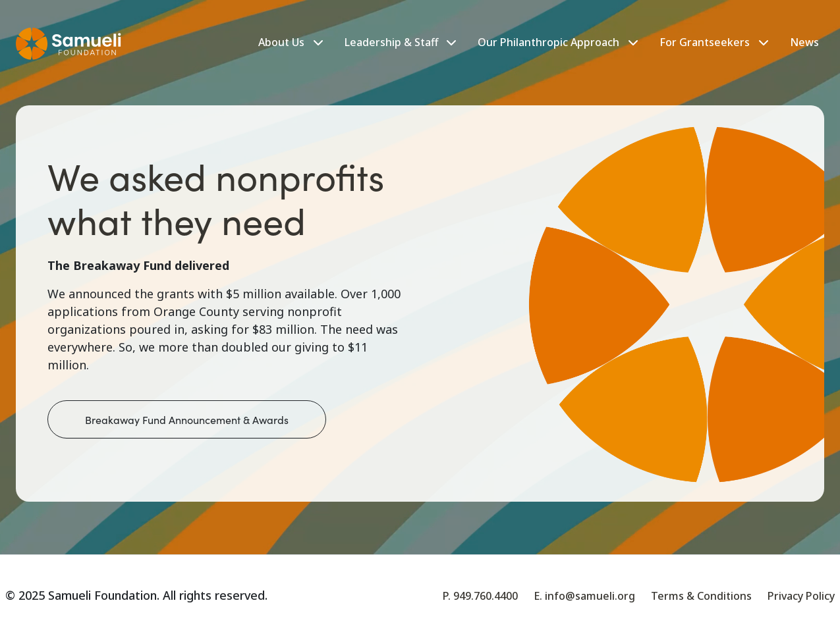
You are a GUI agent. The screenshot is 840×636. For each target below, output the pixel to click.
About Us (281, 42)
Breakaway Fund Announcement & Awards (187, 419)
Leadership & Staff (401, 42)
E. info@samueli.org (584, 596)
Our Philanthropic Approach (548, 42)
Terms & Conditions (701, 596)
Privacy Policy (801, 596)
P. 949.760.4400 (480, 596)
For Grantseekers (705, 42)
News (804, 42)
